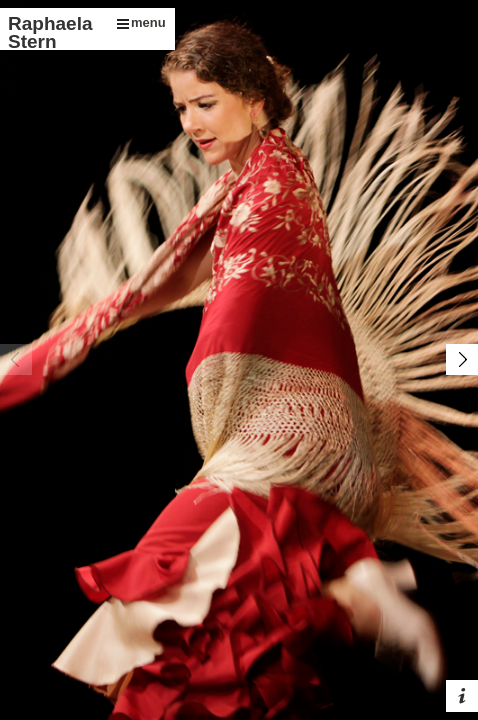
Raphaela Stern (50, 32)
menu (141, 22)
